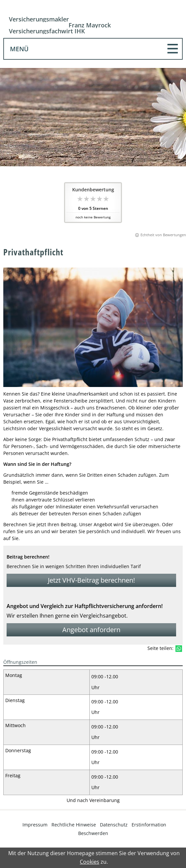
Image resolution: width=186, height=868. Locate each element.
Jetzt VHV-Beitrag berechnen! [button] (91, 580)
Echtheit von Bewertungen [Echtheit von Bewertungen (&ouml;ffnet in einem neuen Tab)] (163, 235)
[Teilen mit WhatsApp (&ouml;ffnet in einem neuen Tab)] (179, 649)
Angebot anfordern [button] (91, 630)
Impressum (35, 825)
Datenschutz (114, 825)
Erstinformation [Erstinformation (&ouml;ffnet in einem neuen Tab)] (149, 825)
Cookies (90, 862)
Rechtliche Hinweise (74, 825)
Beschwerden (93, 833)
